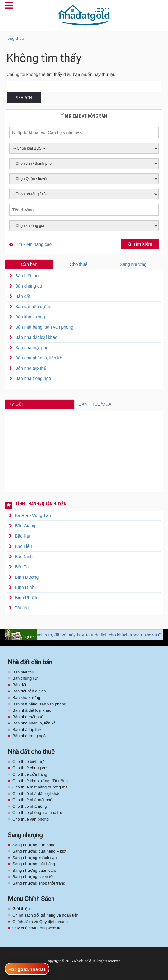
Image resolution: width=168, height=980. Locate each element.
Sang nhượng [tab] (133, 264)
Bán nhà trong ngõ (33, 378)
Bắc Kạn (23, 536)
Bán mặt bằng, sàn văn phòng (44, 327)
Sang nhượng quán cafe (34, 870)
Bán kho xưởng (30, 317)
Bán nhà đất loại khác (36, 337)
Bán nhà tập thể (31, 368)
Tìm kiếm (140, 244)
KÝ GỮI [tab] (16, 404)
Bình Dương (27, 577)
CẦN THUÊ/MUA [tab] (95, 404)
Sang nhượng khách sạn (35, 858)
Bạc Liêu (23, 546)
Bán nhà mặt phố (32, 348)
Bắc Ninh (24, 557)
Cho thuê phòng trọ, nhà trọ (37, 813)
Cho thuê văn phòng (31, 819)
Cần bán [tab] (29, 264)
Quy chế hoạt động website (37, 928)
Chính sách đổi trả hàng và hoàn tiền (45, 915)
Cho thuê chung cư (30, 768)
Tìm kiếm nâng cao (33, 244)
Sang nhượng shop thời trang (39, 883)
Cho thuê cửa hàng (30, 774)
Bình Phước (27, 598)
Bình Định (25, 587)
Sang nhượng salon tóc (34, 877)
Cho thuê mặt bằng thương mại (40, 787)
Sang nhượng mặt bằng (34, 864)
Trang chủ (13, 39)
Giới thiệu (21, 909)
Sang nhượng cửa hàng (34, 845)
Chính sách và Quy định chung (40, 922)
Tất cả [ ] (25, 608)
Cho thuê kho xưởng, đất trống (40, 781)
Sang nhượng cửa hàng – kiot (39, 851)
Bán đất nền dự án (33, 307)
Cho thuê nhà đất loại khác (36, 794)
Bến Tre (23, 567)
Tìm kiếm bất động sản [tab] (84, 116)
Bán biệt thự (27, 276)
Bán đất (23, 296)
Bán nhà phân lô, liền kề (39, 358)
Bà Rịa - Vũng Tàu (33, 515)
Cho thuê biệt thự (28, 762)
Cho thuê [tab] (79, 264)
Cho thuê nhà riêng (30, 806)
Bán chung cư (29, 286)
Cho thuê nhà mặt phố (32, 800)
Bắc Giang (25, 526)
